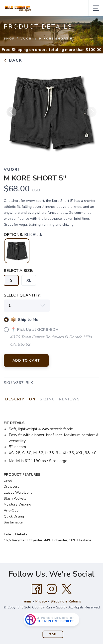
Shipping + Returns (66, 601)
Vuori (27, 39)
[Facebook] (37, 589)
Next (92, 112)
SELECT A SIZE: (18, 271)
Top (53, 634)
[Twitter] (67, 589)
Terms (27, 601)
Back (13, 60)
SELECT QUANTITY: (22, 295)
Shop (9, 39)
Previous (11, 112)
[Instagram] (52, 589)
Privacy (41, 601)
